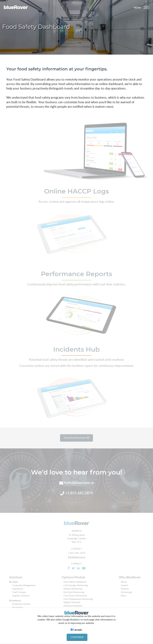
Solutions (16, 577)
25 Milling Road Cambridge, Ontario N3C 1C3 (77, 538)
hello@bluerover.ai (76, 483)
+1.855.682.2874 (77, 493)
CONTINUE (77, 637)
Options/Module (73, 577)
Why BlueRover (130, 577)
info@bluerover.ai (76, 557)
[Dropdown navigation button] (141, 8)
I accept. (76, 630)
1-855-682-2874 (77, 553)
